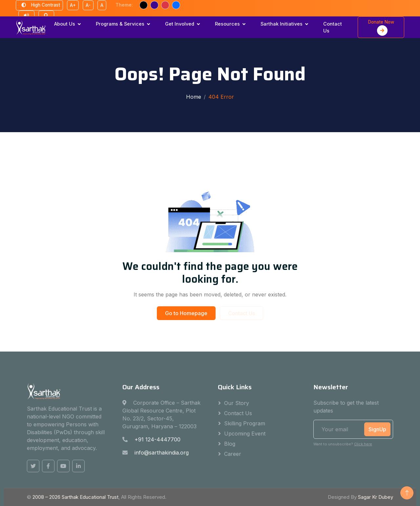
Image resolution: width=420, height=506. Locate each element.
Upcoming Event (245, 434)
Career (233, 454)
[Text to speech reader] (26, 16)
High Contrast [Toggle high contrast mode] (39, 5)
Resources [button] (227, 24)
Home (194, 97)
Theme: (124, 5)
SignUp (377, 429)
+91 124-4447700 (157, 439)
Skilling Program (245, 423)
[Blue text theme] (176, 5)
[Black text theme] (144, 5)
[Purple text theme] (154, 5)
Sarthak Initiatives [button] (282, 24)
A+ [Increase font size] (73, 5)
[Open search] (46, 16)
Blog (230, 444)
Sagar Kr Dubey (376, 497)
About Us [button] (65, 24)
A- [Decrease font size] (88, 5)
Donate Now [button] (381, 28)
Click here (363, 444)
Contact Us (333, 27)
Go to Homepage (186, 313)
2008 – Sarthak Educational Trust (75, 497)
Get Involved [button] (180, 24)
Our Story (237, 403)
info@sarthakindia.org (162, 453)
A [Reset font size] (102, 5)
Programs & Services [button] (120, 24)
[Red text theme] (165, 5)
